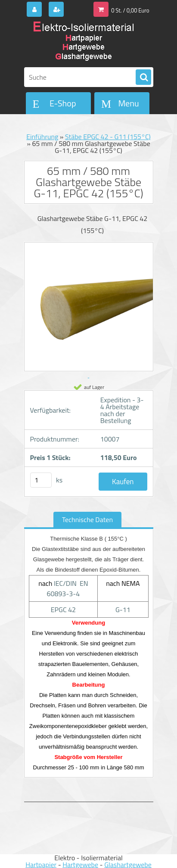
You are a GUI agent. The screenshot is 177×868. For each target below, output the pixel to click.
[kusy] (41, 480)
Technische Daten (87, 520)
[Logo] (83, 42)
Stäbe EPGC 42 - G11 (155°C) (108, 137)
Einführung (42, 137)
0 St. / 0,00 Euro (130, 10)
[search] (143, 78)
